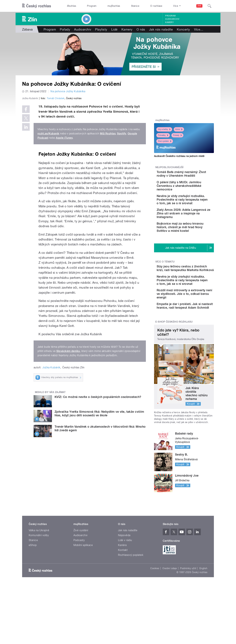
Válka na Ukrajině (39, 569)
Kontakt (123, 588)
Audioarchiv (172, 19)
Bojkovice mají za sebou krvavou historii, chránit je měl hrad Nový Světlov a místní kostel (193, 244)
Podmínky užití (188, 607)
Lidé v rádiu (125, 578)
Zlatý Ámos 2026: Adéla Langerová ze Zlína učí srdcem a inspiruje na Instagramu (192, 227)
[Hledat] (209, 6)
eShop (33, 583)
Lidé (114, 29)
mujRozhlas (114, 6)
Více (199, 29)
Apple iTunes (64, 208)
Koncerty (183, 29)
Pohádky (163, 135)
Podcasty (79, 578)
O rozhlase (156, 6)
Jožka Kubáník (51, 437)
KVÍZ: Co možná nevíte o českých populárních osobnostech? (98, 466)
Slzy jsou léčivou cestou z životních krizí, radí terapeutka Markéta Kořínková (192, 291)
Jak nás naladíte (161, 29)
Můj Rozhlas (108, 203)
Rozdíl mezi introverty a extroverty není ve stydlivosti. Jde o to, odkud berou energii (192, 326)
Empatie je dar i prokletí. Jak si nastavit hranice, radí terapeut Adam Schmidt (194, 341)
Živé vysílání (165, 141)
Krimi (179, 129)
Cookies (155, 607)
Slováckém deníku (68, 421)
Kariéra (122, 583)
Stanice (135, 6)
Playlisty (101, 29)
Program (92, 6)
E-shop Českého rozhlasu (174, 360)
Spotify (122, 203)
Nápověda (124, 573)
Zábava (27, 29)
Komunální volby (39, 573)
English (203, 607)
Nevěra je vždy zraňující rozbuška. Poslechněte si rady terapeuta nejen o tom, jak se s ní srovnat (193, 210)
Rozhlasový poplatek (131, 593)
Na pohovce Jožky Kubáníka (68, 91)
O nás (141, 29)
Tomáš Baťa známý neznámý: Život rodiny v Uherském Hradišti (191, 176)
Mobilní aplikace (83, 583)
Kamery (169, 22)
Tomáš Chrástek (56, 168)
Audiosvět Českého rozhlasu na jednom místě (179, 156)
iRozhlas (72, 6)
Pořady (65, 29)
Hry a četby (164, 129)
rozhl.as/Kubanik (48, 203)
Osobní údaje (170, 607)
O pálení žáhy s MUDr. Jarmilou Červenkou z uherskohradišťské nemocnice (191, 192)
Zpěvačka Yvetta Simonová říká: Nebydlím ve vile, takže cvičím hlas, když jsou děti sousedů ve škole (99, 483)
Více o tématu (165, 281)
